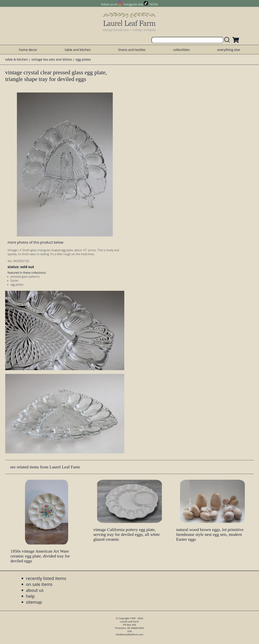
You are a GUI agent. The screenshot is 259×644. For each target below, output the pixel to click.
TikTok (154, 4)
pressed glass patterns (25, 277)
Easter (14, 281)
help (30, 596)
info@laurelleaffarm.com (129, 634)
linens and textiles (132, 50)
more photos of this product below (35, 242)
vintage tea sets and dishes (52, 59)
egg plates (83, 59)
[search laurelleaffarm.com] (228, 40)
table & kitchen (17, 59)
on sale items (39, 584)
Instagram (130, 4)
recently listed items (46, 578)
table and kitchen (78, 50)
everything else (229, 50)
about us (35, 590)
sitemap (34, 602)
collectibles (181, 50)
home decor (28, 50)
